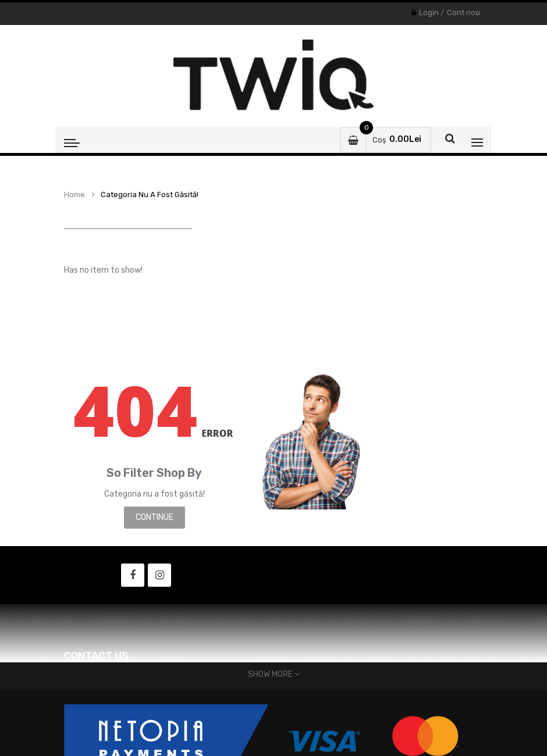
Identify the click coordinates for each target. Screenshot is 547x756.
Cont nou (463, 13)
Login (429, 13)
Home (74, 195)
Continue (154, 517)
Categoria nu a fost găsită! (150, 195)
